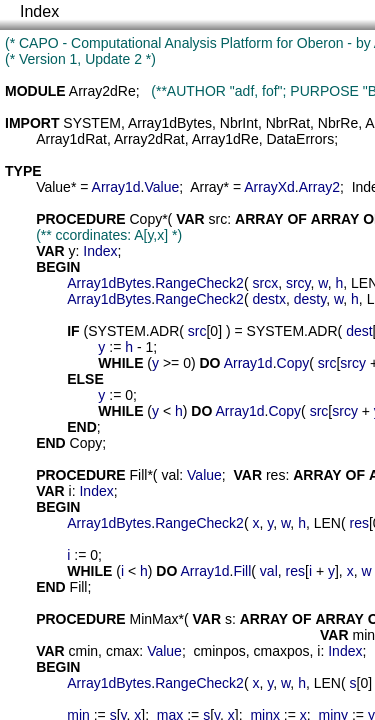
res (275, 475)
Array (206, 187)
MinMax (153, 619)
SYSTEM (92, 123)
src (218, 219)
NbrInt (239, 123)
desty (310, 299)
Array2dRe (102, 91)
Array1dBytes (170, 123)
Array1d (116, 187)
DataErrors (300, 139)
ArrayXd (269, 187)
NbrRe (338, 123)
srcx (265, 283)
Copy (145, 219)
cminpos (220, 651)
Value (53, 187)
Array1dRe (225, 139)
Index (39, 11)
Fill (138, 475)
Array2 (319, 187)
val (170, 475)
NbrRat (288, 123)
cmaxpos (282, 651)
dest (359, 331)
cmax (122, 651)
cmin (84, 651)
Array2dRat (149, 139)
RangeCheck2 (199, 283)
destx (268, 299)
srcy (298, 283)
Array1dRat (71, 139)
